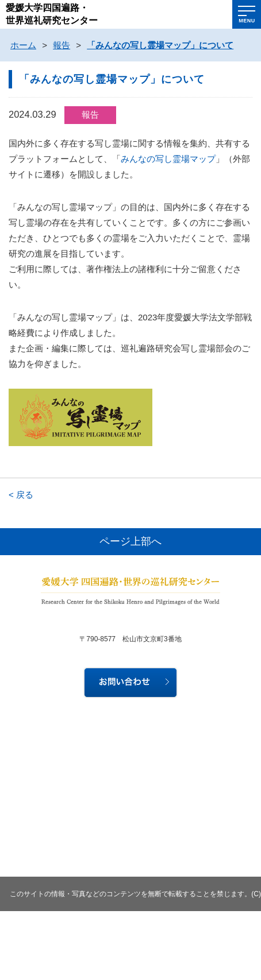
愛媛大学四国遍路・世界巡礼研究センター (52, 14)
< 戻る (21, 495)
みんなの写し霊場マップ (168, 159)
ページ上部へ (130, 541)
